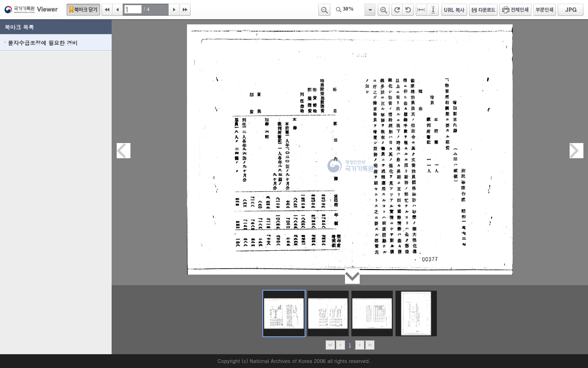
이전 (118, 10)
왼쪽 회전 (408, 10)
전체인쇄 (515, 10)
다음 (174, 10)
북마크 (83, 10)
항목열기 (370, 10)
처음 (107, 10)
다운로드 (483, 10)
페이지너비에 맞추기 (422, 10)
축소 (324, 10)
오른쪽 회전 (397, 10)
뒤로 (359, 345)
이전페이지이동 (124, 151)
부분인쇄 (545, 10)
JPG (571, 10)
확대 (384, 10)
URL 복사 (454, 10)
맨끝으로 (370, 345)
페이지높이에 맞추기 (434, 10)
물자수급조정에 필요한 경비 (43, 43)
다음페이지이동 (577, 151)
